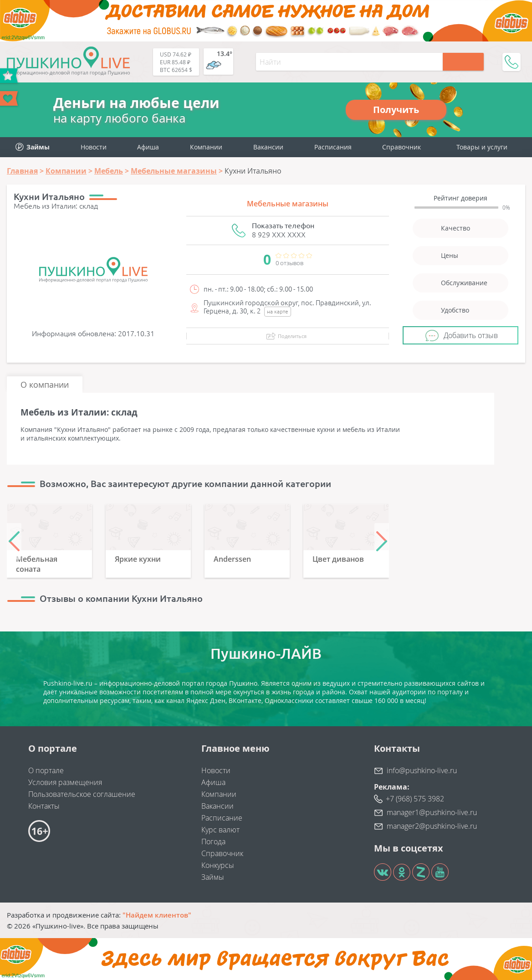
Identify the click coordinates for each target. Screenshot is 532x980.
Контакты (44, 806)
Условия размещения (65, 782)
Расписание (222, 818)
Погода (213, 841)
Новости (94, 147)
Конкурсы (218, 865)
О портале (46, 770)
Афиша (148, 147)
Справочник (402, 147)
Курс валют (220, 830)
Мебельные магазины (288, 204)
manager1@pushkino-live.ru (432, 812)
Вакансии (268, 147)
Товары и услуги (482, 147)
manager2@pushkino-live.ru (432, 826)
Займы (213, 877)
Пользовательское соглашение (82, 794)
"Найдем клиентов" (157, 915)
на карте (278, 311)
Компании (206, 147)
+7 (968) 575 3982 (415, 799)
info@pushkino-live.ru (422, 770)
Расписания (333, 147)
